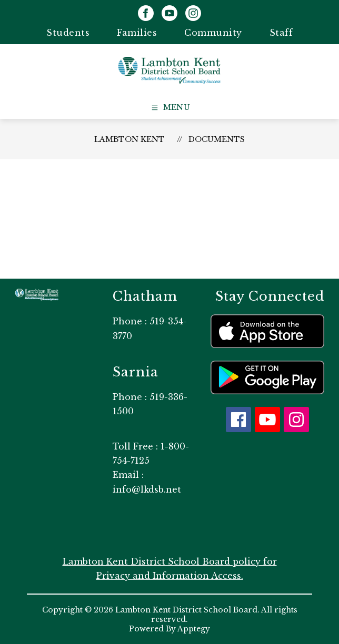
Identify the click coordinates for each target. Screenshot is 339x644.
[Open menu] (170, 108)
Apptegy (194, 629)
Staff (281, 33)
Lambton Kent (129, 139)
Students (68, 33)
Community (213, 33)
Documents (217, 139)
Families (137, 33)
